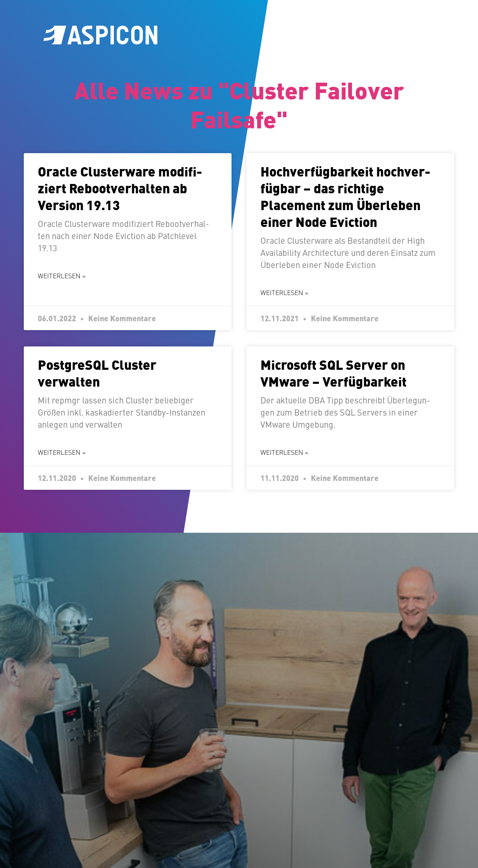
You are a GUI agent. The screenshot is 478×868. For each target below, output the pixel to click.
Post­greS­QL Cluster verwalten (97, 373)
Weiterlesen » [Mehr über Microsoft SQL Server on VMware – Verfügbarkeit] (284, 452)
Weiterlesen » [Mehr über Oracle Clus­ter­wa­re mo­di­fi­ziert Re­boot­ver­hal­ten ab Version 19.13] (62, 276)
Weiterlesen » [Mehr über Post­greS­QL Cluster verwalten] (62, 452)
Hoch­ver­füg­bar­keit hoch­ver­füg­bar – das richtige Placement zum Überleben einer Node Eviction (345, 196)
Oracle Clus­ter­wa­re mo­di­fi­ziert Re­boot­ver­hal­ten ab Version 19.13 (120, 188)
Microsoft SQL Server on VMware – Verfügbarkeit (334, 373)
